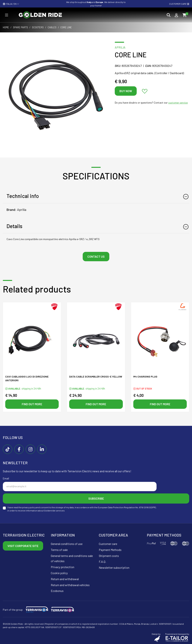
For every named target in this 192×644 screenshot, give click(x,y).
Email (6, 478)
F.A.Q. (102, 562)
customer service (178, 103)
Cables (52, 27)
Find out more (32, 404)
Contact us (96, 256)
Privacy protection (63, 567)
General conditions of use (67, 544)
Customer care (179, 4)
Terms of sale (59, 550)
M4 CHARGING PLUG (145, 376)
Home (6, 27)
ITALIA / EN (11, 4)
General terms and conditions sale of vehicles (72, 558)
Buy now (126, 91)
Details (14, 226)
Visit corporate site (23, 546)
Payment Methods (110, 550)
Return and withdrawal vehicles (70, 585)
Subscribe (96, 498)
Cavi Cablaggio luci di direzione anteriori (27, 378)
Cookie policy (59, 573)
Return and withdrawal (65, 579)
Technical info (23, 196)
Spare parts (20, 27)
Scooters (38, 27)
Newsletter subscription (114, 568)
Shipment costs (109, 556)
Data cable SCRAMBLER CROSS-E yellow (96, 376)
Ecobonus (57, 591)
